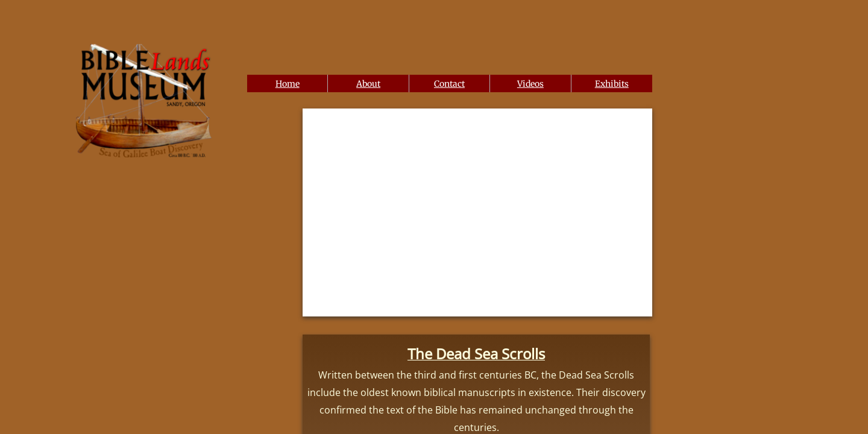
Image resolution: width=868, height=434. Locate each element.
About (368, 84)
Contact (449, 84)
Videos (530, 84)
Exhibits (612, 84)
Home (288, 84)
